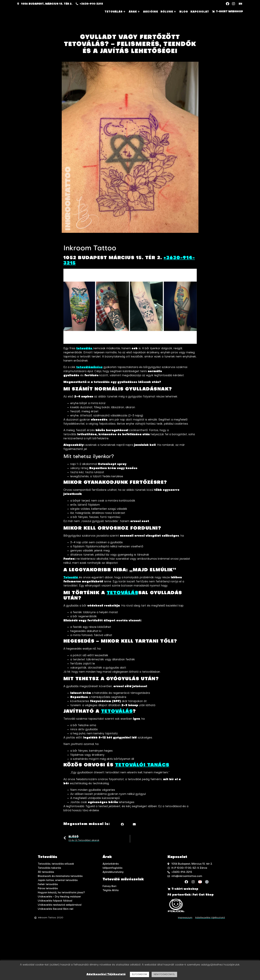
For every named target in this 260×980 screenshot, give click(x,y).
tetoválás (117, 712)
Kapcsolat (200, 12)
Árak (135, 12)
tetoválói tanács (142, 766)
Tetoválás (115, 12)
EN (240, 4)
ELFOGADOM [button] (139, 974)
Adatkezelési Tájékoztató (106, 974)
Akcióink (151, 12)
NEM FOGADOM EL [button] (164, 974)
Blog (184, 12)
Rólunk (169, 12)
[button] (122, 825)
